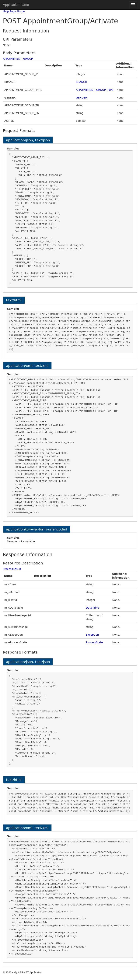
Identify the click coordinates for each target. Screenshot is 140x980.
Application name (16, 5)
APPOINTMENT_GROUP (18, 59)
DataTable (93, 608)
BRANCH (81, 82)
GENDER (82, 98)
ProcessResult (12, 569)
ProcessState (94, 642)
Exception (92, 635)
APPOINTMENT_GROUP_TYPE (95, 90)
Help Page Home (14, 11)
